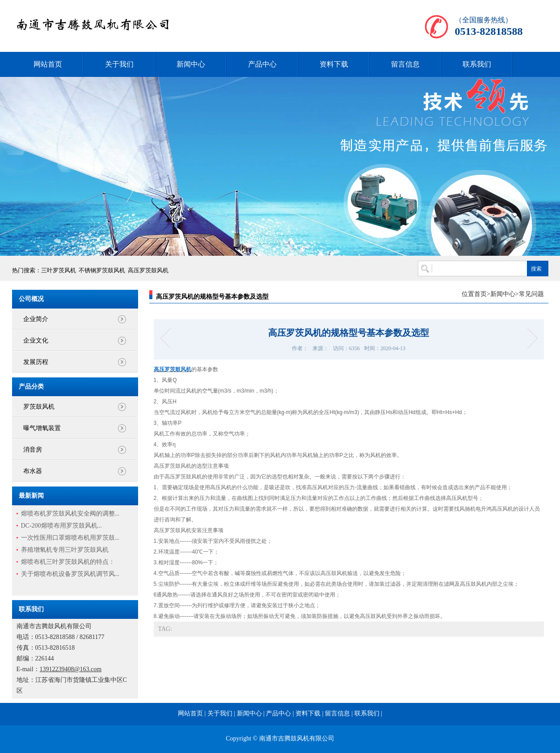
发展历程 (36, 362)
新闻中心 (191, 64)
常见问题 (531, 294)
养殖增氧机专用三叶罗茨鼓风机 (65, 550)
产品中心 (262, 64)
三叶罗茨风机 (59, 270)
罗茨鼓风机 (39, 407)
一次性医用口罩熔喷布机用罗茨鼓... (70, 538)
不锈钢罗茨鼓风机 (102, 270)
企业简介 (36, 319)
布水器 (33, 471)
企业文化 (36, 341)
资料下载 (334, 64)
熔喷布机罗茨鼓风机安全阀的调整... (70, 514)
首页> (482, 294)
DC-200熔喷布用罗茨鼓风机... (62, 526)
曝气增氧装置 (42, 428)
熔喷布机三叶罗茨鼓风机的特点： (68, 562)
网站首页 (48, 64)
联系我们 (477, 64)
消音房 (33, 450)
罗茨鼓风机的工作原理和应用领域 (529, 338)
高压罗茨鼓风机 (148, 270)
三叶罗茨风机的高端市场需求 (168, 338)
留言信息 (405, 64)
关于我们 (119, 64)
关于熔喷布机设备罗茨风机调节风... (70, 574)
